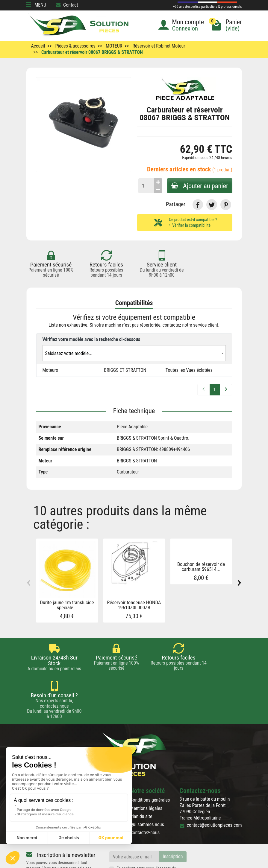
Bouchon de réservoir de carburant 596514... (201, 567)
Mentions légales (146, 770)
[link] (198, 204)
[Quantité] (145, 186)
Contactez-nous (145, 795)
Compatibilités (134, 303)
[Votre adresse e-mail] (134, 819)
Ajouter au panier (199, 186)
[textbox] (134, 353)
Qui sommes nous (147, 787)
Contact (67, 5)
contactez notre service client (190, 325)
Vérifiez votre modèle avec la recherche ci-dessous (91, 339)
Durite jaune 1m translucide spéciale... (67, 605)
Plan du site (141, 778)
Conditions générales (150, 762)
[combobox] (134, 353)
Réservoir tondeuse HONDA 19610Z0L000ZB (134, 605)
